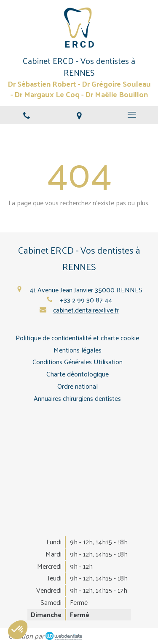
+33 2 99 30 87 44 (86, 300)
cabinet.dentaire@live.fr (86, 310)
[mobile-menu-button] (132, 115)
